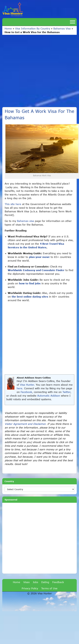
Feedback (58, 582)
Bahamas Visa (62, 28)
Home (8, 28)
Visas (26, 582)
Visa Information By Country (33, 28)
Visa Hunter (27, 385)
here (19, 388)
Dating (45, 582)
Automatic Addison (49, 396)
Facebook (26, 392)
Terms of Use (49, 588)
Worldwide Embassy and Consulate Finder (36, 270)
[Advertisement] (33, 69)
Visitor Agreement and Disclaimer (25, 424)
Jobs (35, 582)
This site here (13, 204)
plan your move (39, 257)
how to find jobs (30, 283)
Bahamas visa (25, 221)
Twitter (66, 392)
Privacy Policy (30, 588)
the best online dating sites (30, 297)
